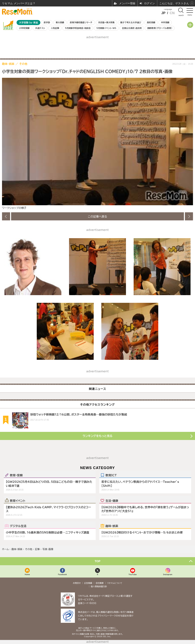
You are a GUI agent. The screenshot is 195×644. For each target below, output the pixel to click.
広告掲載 (88, 583)
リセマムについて (115, 583)
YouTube (133, 574)
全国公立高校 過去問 (132, 28)
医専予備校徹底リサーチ (81, 22)
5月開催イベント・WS (106, 28)
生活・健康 (112, 501)
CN (172, 13)
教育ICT (111, 475)
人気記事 (55, 28)
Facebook (62, 574)
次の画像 (189, 216)
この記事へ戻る (97, 216)
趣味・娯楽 (112, 526)
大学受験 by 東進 (28, 23)
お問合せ (77, 583)
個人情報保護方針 (99, 586)
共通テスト (40, 28)
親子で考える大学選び (131, 22)
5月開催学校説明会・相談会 (78, 28)
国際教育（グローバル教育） (160, 28)
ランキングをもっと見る (97, 436)
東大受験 (60, 22)
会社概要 (100, 583)
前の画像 (6, 216)
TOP (98, 561)
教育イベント (18, 501)
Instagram (168, 574)
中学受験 (165, 22)
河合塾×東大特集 (106, 22)
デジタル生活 (18, 526)
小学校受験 (24, 28)
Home (27, 574)
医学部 (47, 22)
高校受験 (151, 22)
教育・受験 (16, 475)
